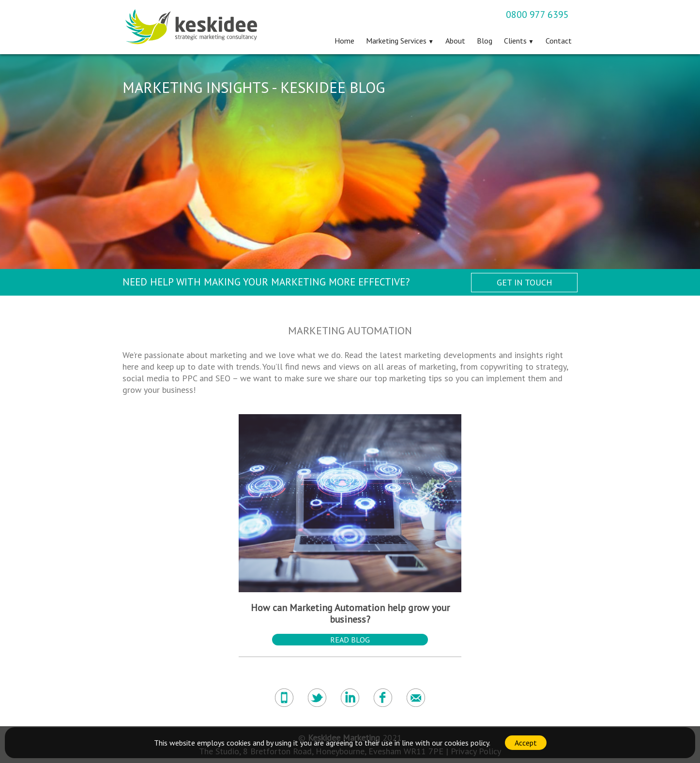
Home (344, 41)
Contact (559, 41)
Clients (515, 41)
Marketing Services (396, 41)
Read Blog (350, 640)
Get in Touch (525, 282)
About (455, 41)
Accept (526, 743)
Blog (485, 41)
